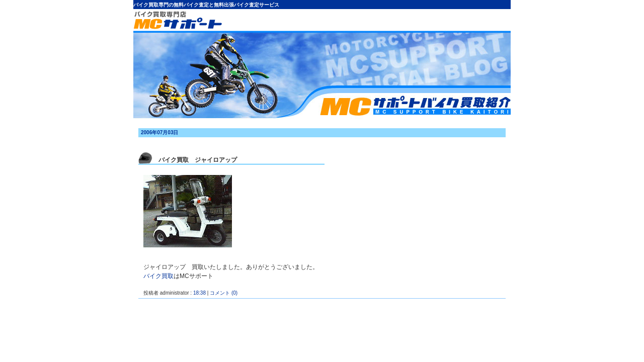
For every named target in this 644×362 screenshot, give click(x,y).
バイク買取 (158, 276)
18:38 (199, 293)
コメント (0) (224, 293)
